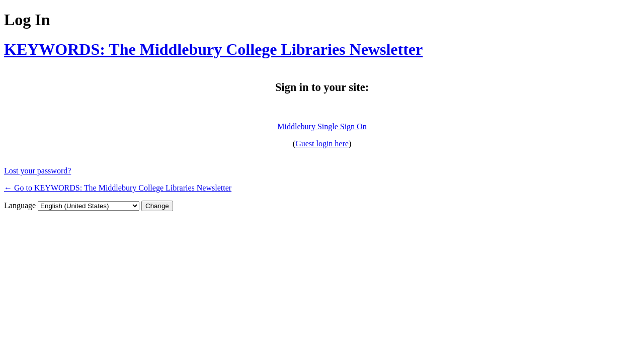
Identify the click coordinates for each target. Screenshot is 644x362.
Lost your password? (37, 171)
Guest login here (322, 144)
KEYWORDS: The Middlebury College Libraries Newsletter (213, 49)
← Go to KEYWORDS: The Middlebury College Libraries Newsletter (118, 188)
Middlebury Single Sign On (322, 126)
